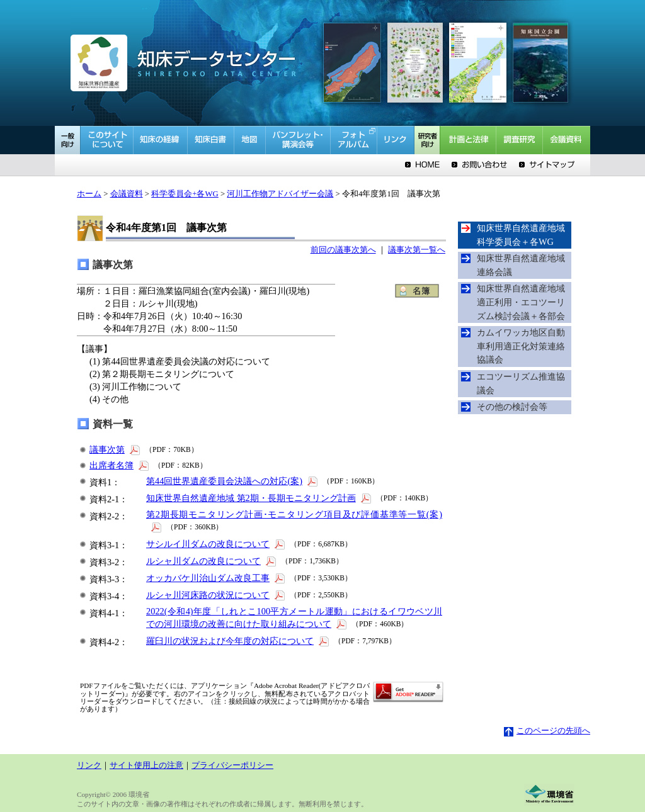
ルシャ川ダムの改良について (212, 561)
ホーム (89, 194)
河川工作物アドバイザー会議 (280, 194)
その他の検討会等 (512, 407)
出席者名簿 (120, 465)
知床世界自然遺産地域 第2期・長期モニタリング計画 (260, 498)
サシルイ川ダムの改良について (216, 544)
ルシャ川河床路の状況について (216, 595)
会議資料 (127, 194)
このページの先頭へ (547, 731)
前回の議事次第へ (343, 250)
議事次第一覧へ (417, 250)
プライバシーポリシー (232, 765)
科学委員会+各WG (185, 194)
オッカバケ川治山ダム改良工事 (216, 578)
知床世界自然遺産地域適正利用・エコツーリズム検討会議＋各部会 (521, 302)
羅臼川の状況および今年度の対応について (238, 641)
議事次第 (116, 449)
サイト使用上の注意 (146, 765)
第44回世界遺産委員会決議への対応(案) (233, 481)
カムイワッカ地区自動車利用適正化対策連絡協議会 (521, 346)
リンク (89, 765)
